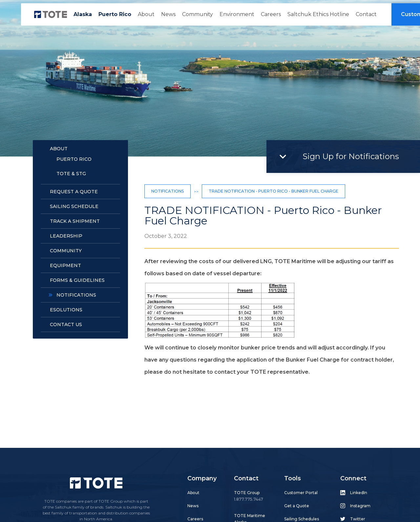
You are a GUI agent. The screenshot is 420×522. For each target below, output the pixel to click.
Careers (271, 14)
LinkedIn (359, 493)
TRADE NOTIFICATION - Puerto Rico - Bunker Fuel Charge (273, 191)
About (146, 14)
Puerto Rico (115, 14)
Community (198, 14)
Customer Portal (301, 493)
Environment (237, 14)
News (168, 14)
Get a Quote (297, 506)
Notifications (168, 191)
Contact (366, 14)
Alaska (83, 14)
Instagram (360, 506)
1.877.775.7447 (249, 499)
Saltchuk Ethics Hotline (318, 14)
